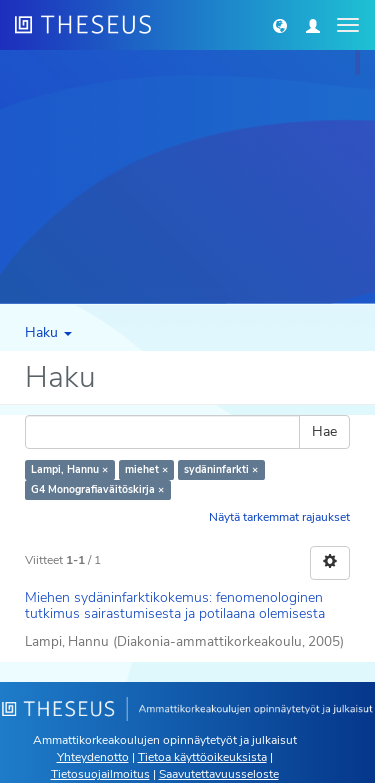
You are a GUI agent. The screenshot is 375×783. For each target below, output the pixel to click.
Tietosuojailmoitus (100, 774)
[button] (280, 25)
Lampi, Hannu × (69, 469)
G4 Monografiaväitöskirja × (97, 489)
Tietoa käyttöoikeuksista (202, 757)
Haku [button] (48, 332)
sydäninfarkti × (221, 469)
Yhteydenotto (93, 757)
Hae (324, 431)
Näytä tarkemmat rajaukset (279, 517)
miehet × (146, 469)
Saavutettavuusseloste (219, 774)
